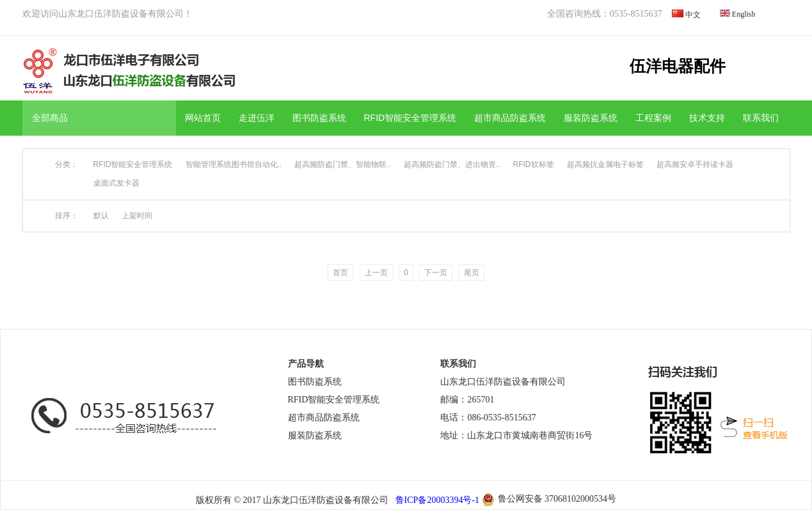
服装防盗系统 (591, 118)
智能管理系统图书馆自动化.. (234, 164)
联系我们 (761, 118)
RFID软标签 (534, 164)
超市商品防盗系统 (510, 118)
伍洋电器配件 (678, 66)
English (744, 14)
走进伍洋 (257, 118)
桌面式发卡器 (116, 183)
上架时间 (137, 216)
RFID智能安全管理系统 (410, 118)
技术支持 (707, 118)
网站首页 (203, 118)
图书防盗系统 (319, 118)
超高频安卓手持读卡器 (695, 164)
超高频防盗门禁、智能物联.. (343, 164)
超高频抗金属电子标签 (605, 164)
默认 (101, 216)
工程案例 (653, 118)
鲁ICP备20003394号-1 (436, 500)
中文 (693, 15)
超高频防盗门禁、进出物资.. (452, 164)
